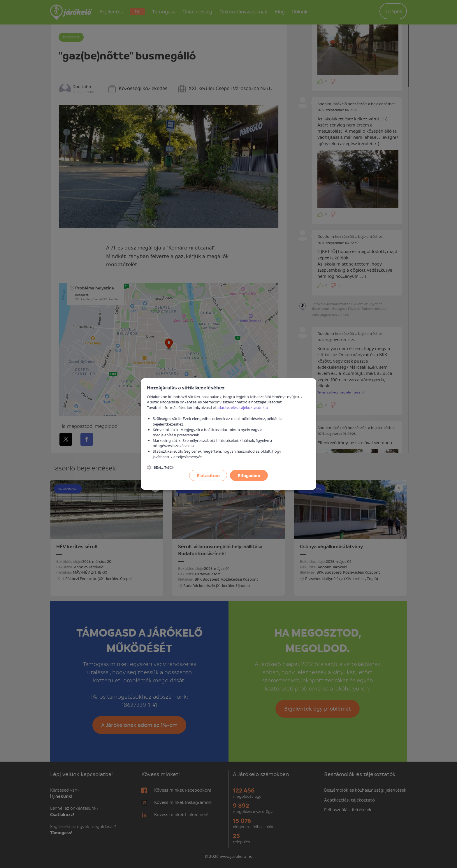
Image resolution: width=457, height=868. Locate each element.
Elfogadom (249, 475)
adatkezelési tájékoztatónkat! (243, 407)
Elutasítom (208, 475)
